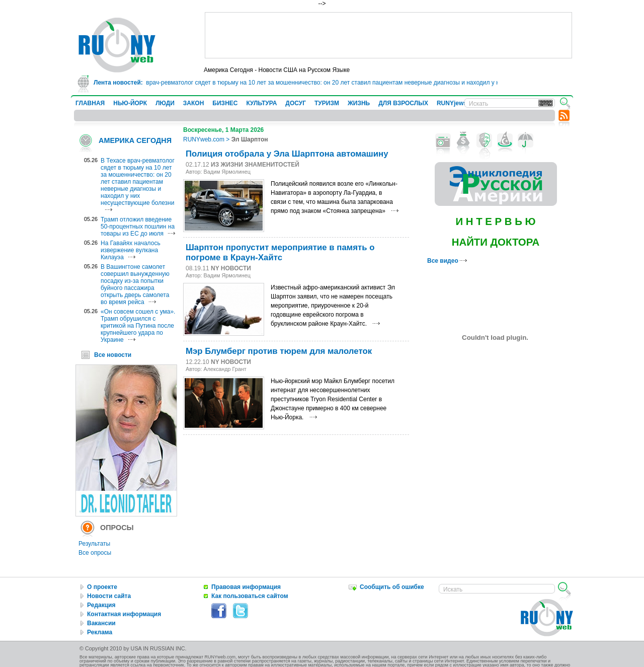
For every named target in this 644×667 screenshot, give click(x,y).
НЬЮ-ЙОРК (130, 103)
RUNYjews (452, 103)
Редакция (101, 605)
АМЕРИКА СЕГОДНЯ (135, 140)
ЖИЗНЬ (359, 103)
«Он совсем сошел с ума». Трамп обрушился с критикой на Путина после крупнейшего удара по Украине (138, 326)
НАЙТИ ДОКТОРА (496, 242)
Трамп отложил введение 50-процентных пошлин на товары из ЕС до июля (138, 227)
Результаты (94, 544)
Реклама (100, 632)
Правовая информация (246, 587)
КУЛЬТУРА (261, 103)
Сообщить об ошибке (392, 587)
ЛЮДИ (165, 103)
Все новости (113, 355)
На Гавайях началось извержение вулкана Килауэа (131, 250)
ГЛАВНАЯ (90, 103)
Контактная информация (124, 614)
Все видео (447, 261)
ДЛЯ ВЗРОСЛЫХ (403, 103)
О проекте (102, 587)
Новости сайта (109, 596)
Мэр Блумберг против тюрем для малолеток (279, 351)
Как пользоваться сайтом (250, 596)
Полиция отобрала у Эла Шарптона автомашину (287, 154)
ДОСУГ (296, 103)
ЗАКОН (194, 103)
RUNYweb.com (204, 139)
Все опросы (95, 553)
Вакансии (101, 623)
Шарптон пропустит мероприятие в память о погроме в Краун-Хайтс (280, 252)
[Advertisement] (388, 35)
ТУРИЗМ (327, 103)
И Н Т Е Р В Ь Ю (495, 221)
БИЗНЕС (225, 103)
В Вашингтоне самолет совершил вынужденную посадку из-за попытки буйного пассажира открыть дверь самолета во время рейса (135, 284)
